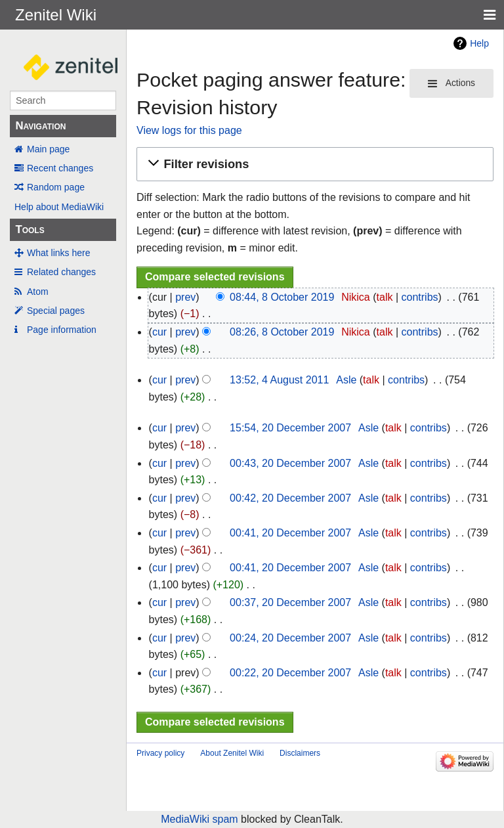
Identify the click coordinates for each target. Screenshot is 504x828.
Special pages (56, 311)
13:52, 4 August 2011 (279, 380)
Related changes (61, 272)
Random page (56, 187)
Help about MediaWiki (59, 207)
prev (185, 297)
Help (479, 43)
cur (159, 332)
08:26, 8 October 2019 (282, 332)
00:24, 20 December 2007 (290, 638)
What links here (58, 253)
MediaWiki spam (199, 819)
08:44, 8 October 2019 (282, 297)
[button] (313, 164)
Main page (48, 149)
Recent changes (60, 168)
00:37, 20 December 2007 (290, 602)
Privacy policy (160, 753)
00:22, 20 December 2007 (290, 673)
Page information (62, 330)
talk (385, 297)
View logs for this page (189, 130)
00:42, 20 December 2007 (290, 498)
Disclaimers (300, 753)
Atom (38, 292)
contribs (420, 297)
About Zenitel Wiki (232, 753)
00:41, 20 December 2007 (290, 533)
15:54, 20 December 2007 (290, 428)
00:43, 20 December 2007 (290, 463)
